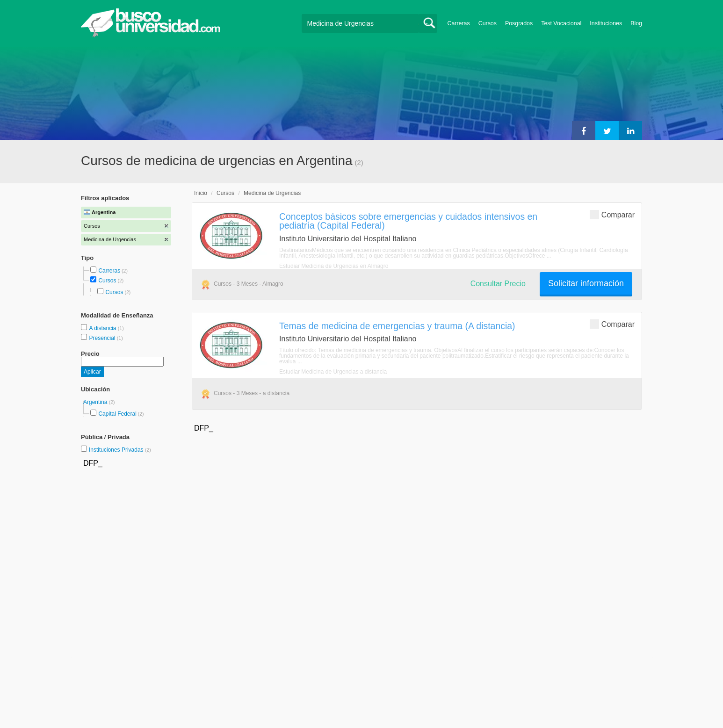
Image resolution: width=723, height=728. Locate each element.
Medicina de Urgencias (272, 193)
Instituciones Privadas (120, 450)
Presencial (103, 338)
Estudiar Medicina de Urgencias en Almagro (334, 266)
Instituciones (606, 23)
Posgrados (519, 23)
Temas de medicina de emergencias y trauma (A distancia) (397, 326)
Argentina (96, 402)
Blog (636, 23)
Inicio (201, 193)
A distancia (103, 328)
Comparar (612, 214)
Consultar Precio (498, 284)
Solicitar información (586, 283)
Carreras (459, 23)
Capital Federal (117, 414)
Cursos (488, 23)
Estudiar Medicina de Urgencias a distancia (333, 372)
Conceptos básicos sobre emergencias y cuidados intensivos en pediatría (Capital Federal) (408, 221)
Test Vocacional (561, 23)
